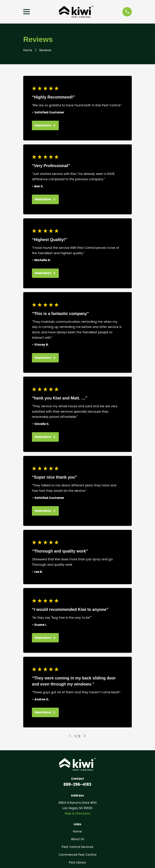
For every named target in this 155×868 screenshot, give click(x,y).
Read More (45, 125)
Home (77, 831)
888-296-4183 (77, 784)
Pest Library (77, 862)
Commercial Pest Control (77, 855)
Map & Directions (77, 813)
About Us (77, 839)
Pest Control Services (77, 847)
